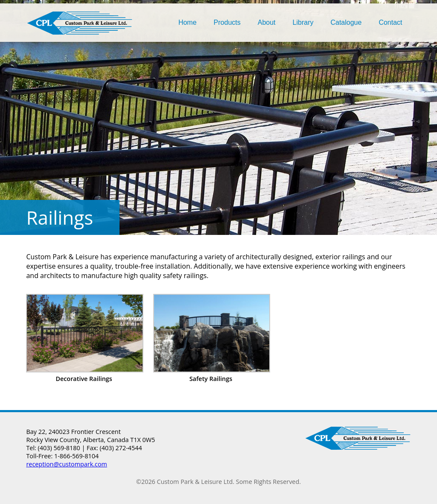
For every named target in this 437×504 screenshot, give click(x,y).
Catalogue (346, 22)
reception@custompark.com (66, 464)
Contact (390, 22)
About (267, 22)
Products (227, 22)
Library (303, 22)
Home (188, 22)
